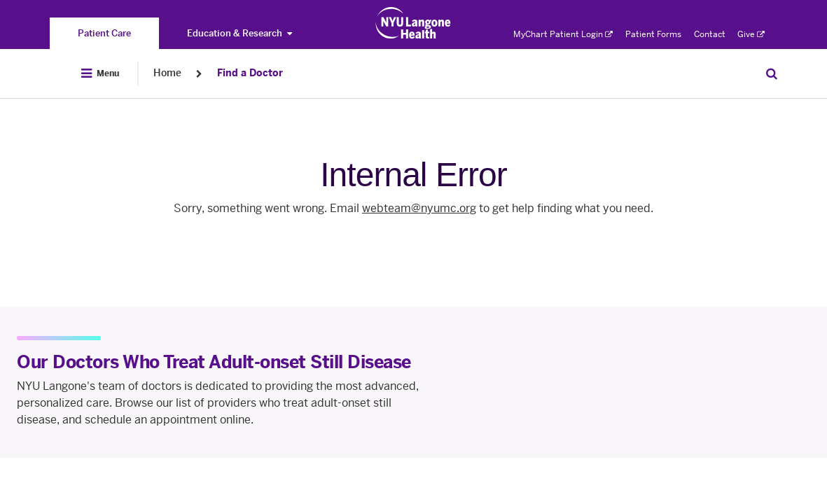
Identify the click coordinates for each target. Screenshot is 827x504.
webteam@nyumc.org (419, 208)
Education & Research (239, 33)
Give (751, 34)
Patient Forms (653, 34)
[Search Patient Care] (772, 73)
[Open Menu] (100, 73)
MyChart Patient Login (563, 34)
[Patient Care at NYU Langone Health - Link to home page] (413, 23)
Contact (710, 34)
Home (167, 73)
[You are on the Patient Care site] (104, 33)
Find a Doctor (250, 73)
